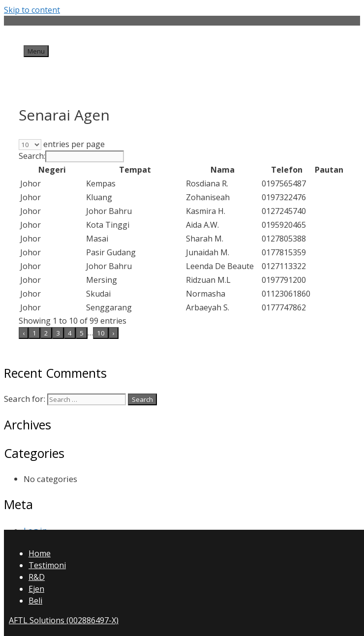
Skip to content (32, 10)
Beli (35, 601)
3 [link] (58, 333)
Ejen (36, 589)
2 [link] (46, 333)
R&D (37, 577)
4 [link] (70, 333)
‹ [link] (24, 333)
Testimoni (47, 565)
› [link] (114, 333)
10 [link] (101, 333)
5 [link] (82, 333)
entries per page (73, 144)
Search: (32, 156)
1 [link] (34, 333)
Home (40, 553)
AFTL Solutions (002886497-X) (64, 620)
